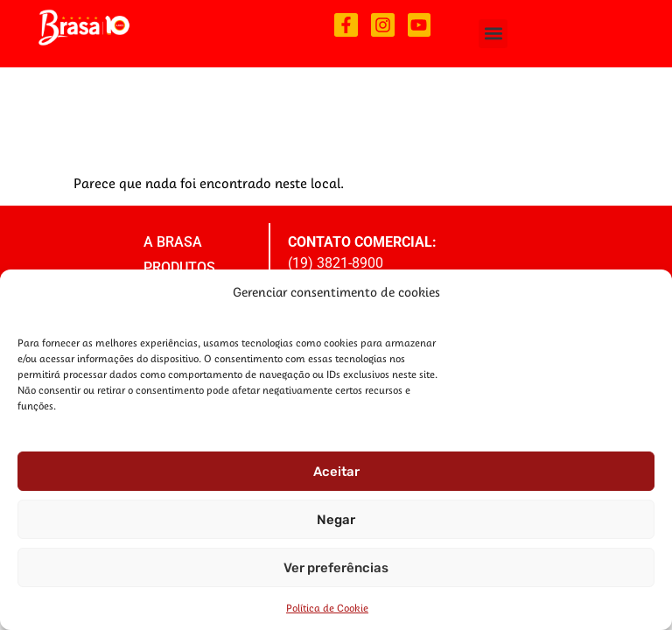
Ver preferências (336, 568)
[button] (493, 34)
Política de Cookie (327, 608)
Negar (336, 520)
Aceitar (336, 472)
